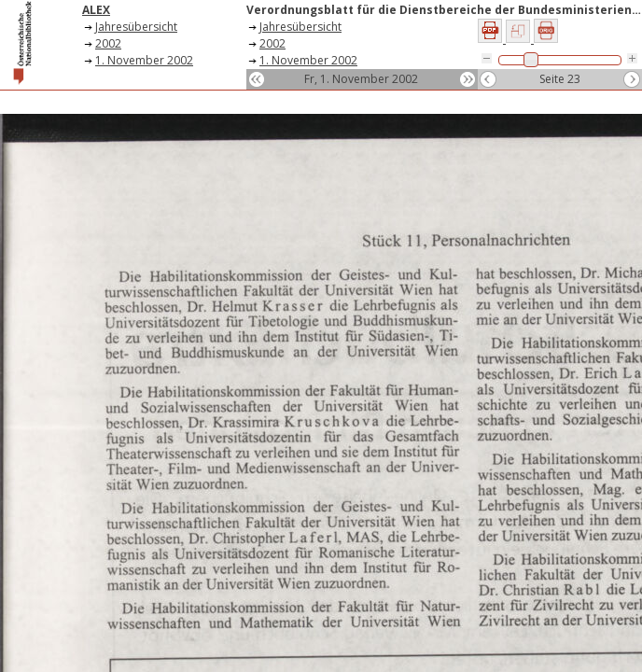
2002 (108, 43)
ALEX (96, 10)
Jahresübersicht (136, 27)
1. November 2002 (144, 60)
